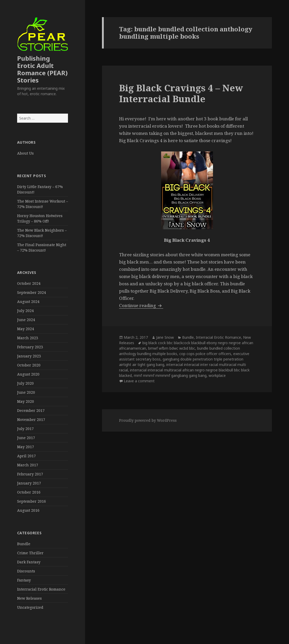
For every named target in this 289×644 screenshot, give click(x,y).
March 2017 (28, 465)
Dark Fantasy (29, 562)
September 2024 (32, 292)
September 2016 (32, 501)
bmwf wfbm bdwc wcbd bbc (172, 348)
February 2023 (30, 347)
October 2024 (29, 283)
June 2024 (26, 320)
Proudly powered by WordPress (148, 420)
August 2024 (28, 302)
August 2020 (28, 374)
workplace (217, 375)
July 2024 (25, 311)
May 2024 (26, 329)
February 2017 (30, 474)
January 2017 (29, 483)
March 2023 (28, 338)
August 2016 (28, 510)
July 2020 (25, 383)
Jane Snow (165, 337)
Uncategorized (30, 607)
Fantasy (24, 580)
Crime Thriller (30, 553)
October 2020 (29, 365)
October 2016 (29, 492)
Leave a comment (139, 381)
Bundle (24, 544)
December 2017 (31, 410)
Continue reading (141, 305)
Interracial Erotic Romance (41, 589)
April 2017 (26, 456)
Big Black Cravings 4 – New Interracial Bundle (181, 93)
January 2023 (29, 356)
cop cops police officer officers (205, 354)
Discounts (26, 571)
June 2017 (26, 438)
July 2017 (25, 429)
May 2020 (26, 401)
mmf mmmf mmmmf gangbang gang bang (170, 375)
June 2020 (26, 392)
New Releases (29, 598)
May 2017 (26, 447)
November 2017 (31, 420)
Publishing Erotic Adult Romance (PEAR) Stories (42, 69)
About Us (25, 153)
